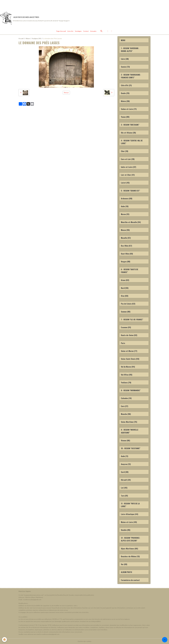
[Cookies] (5, 640)
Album (28, 38)
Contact (86, 31)
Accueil (21, 38)
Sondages (78, 31)
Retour (66, 93)
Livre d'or (70, 31)
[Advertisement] (39, 5)
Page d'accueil (61, 31)
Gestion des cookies (84, 641)
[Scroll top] (165, 640)
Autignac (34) (36, 38)
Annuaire (93, 31)
